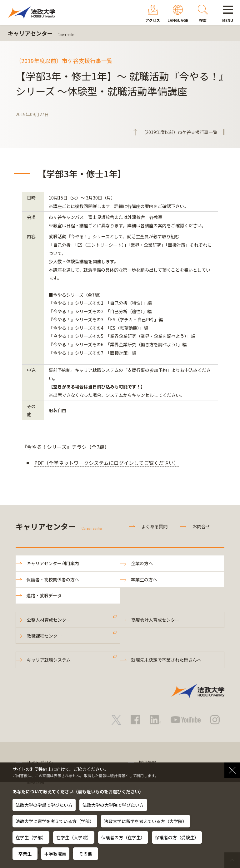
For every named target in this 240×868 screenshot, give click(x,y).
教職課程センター (44, 636)
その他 (86, 854)
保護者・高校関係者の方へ (53, 579)
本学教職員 (55, 854)
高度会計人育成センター (155, 620)
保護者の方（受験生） (177, 837)
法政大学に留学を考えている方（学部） (55, 821)
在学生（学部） (31, 837)
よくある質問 (154, 526)
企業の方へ (142, 563)
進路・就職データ (44, 595)
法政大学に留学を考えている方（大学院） (145, 821)
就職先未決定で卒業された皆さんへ (166, 660)
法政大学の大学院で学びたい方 (113, 805)
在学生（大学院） (74, 837)
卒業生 (25, 854)
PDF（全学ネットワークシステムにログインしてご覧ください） (107, 463)
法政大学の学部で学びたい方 (44, 805)
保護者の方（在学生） (123, 837)
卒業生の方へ (144, 579)
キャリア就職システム (49, 660)
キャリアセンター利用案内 (53, 563)
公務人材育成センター (49, 620)
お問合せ (201, 526)
